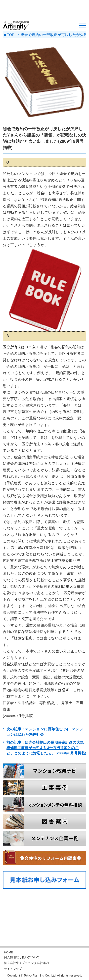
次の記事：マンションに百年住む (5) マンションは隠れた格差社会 (45, 732)
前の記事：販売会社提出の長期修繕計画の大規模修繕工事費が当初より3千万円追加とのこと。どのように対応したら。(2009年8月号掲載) (46, 748)
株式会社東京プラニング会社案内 (26, 963)
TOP (11, 35)
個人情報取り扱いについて (22, 957)
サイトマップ (13, 969)
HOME (8, 952)
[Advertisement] (44, 10)
